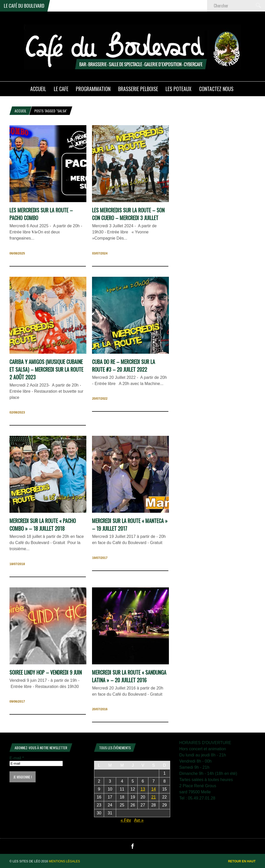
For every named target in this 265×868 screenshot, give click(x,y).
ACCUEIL (38, 89)
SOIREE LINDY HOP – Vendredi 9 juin (46, 672)
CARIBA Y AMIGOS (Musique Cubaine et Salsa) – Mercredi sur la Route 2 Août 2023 (46, 369)
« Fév (126, 820)
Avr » (139, 820)
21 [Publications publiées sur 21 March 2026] (154, 797)
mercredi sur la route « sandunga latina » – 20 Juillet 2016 (129, 676)
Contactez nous (216, 89)
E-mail (17, 758)
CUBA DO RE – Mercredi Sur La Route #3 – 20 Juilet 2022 (124, 366)
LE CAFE (61, 89)
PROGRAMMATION (93, 89)
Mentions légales (64, 861)
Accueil (21, 111)
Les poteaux (179, 89)
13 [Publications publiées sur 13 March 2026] (143, 789)
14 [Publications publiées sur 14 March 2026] (154, 789)
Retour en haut (242, 861)
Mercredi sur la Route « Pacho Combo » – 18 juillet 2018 (43, 525)
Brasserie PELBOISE (138, 89)
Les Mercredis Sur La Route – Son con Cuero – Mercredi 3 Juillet (128, 214)
